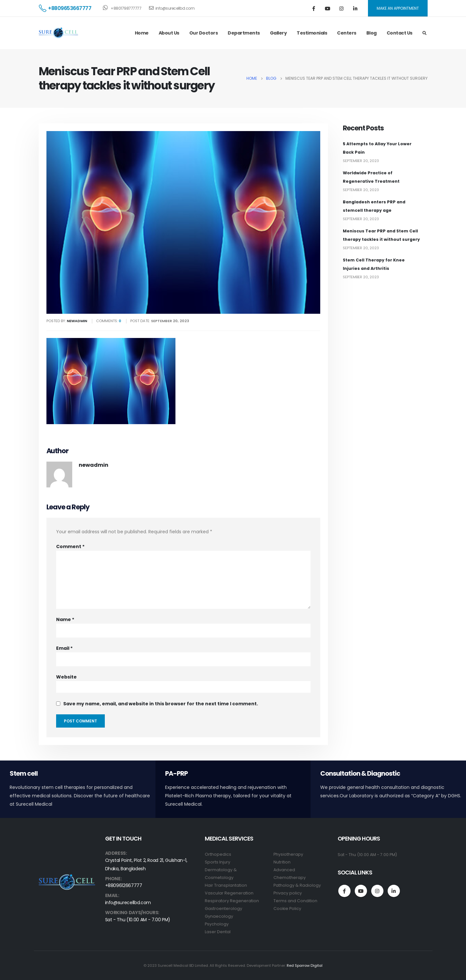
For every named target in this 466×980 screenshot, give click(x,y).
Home (142, 33)
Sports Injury (218, 862)
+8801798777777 (122, 8)
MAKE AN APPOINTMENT (398, 8)
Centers (347, 33)
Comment (70, 546)
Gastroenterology (223, 909)
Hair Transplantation (226, 885)
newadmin (94, 465)
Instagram (377, 891)
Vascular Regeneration (229, 893)
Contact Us (400, 33)
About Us (169, 33)
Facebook (344, 891)
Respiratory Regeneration (232, 901)
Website (66, 677)
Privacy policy (288, 893)
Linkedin (394, 891)
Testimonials (312, 33)
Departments (244, 33)
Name (65, 619)
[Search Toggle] (425, 33)
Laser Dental (218, 932)
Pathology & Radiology (297, 885)
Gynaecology (219, 916)
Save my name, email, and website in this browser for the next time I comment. (161, 704)
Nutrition (282, 862)
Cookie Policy (287, 909)
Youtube (361, 891)
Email (64, 648)
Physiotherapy (288, 854)
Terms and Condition (295, 901)
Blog (372, 33)
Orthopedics (218, 854)
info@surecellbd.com (172, 8)
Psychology (217, 924)
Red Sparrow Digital (305, 965)
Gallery (278, 33)
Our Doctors (204, 33)
